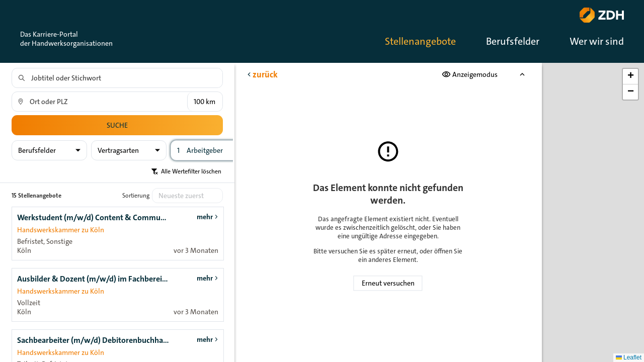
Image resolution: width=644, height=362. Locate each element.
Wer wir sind (597, 41)
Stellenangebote (420, 41)
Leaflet (629, 357)
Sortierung (136, 196)
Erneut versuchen (388, 283)
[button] (630, 77)
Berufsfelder (513, 41)
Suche (117, 125)
